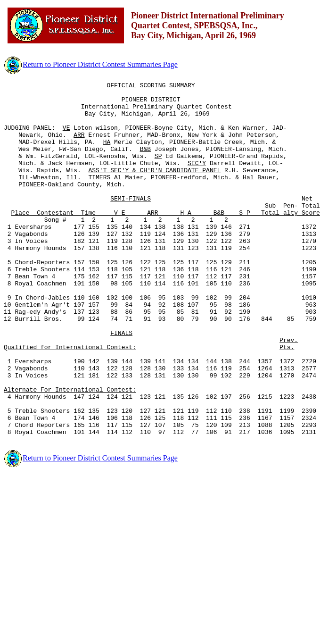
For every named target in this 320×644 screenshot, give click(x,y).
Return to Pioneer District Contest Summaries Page (91, 64)
